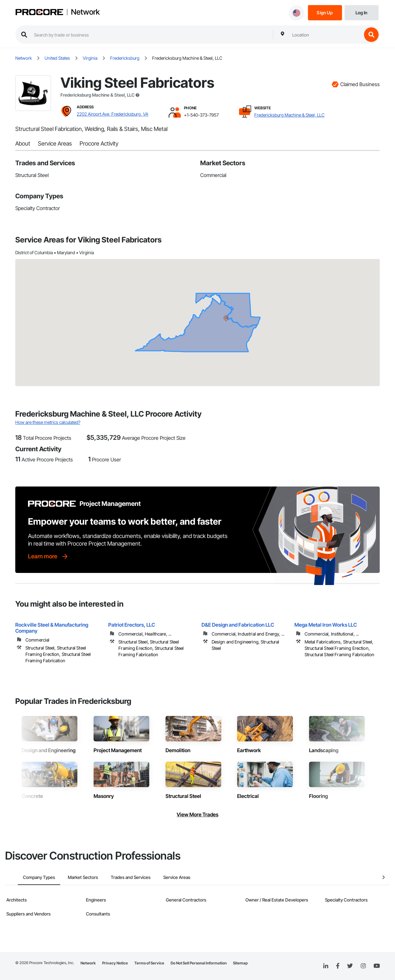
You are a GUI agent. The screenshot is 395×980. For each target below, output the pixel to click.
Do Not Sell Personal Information (199, 963)
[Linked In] (326, 966)
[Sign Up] (325, 12)
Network (85, 12)
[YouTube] (377, 966)
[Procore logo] (39, 13)
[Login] (361, 12)
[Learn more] (48, 556)
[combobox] (325, 35)
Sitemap (240, 963)
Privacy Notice (115, 963)
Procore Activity (99, 143)
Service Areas (55, 143)
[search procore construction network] (150, 35)
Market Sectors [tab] (70, 877)
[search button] (371, 35)
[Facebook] (338, 966)
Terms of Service (149, 963)
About (23, 143)
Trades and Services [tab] (118, 877)
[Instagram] (363, 966)
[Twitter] (350, 966)
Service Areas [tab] (164, 877)
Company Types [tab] (26, 877)
